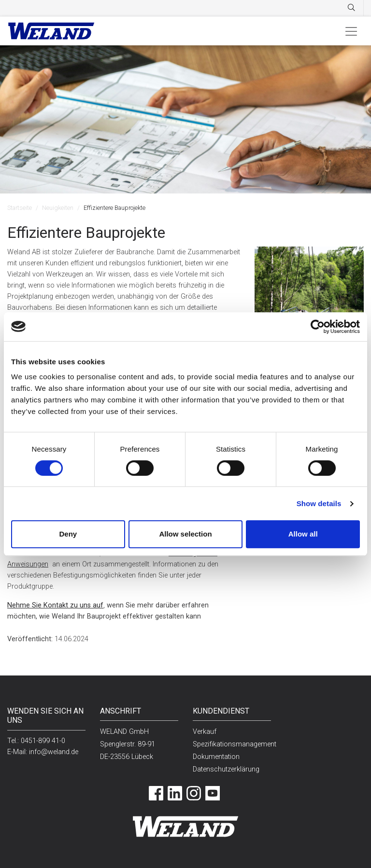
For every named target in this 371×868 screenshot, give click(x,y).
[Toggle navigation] (351, 31)
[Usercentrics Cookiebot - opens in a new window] (318, 327)
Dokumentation (216, 757)
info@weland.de (54, 752)
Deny (68, 534)
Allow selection (185, 534)
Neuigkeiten (58, 208)
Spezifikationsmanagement (235, 744)
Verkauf (205, 732)
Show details (319, 503)
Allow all (303, 534)
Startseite (20, 208)
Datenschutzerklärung (226, 769)
